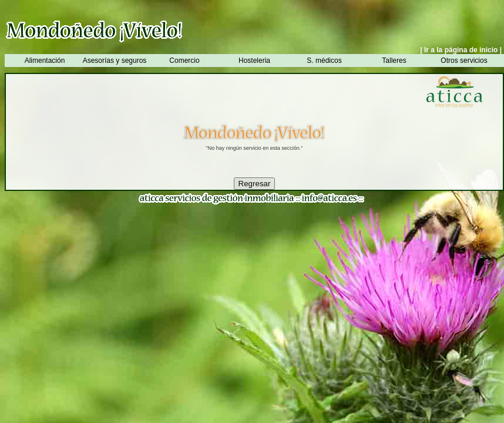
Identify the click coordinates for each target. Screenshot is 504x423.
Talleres (394, 61)
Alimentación (45, 61)
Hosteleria (254, 61)
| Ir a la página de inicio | (461, 50)
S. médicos (324, 61)
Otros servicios (464, 61)
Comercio (184, 61)
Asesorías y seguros (115, 61)
